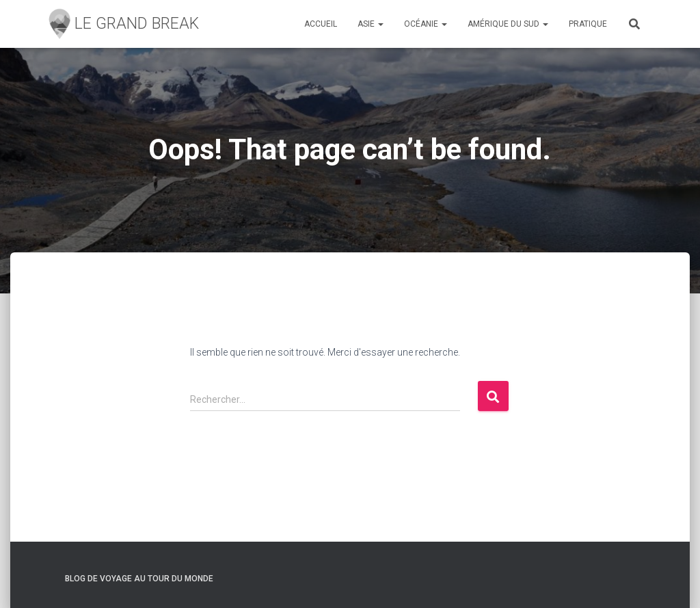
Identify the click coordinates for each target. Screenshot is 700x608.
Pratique (588, 24)
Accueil (321, 24)
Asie (371, 24)
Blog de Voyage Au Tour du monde (139, 579)
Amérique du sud (508, 24)
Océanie (426, 24)
